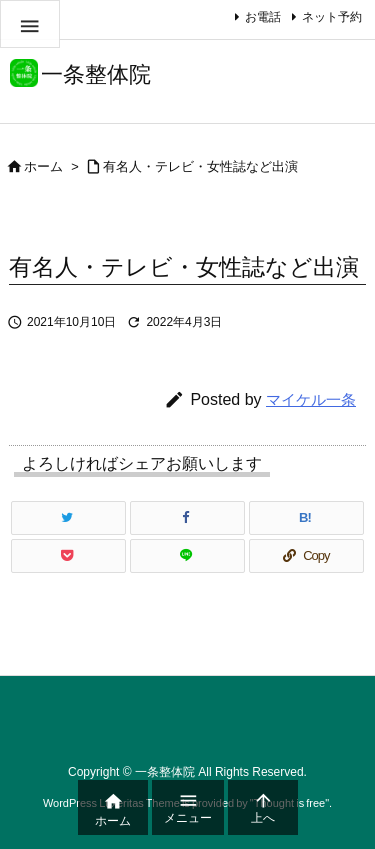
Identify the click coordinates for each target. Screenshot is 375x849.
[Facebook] (187, 518)
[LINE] (187, 556)
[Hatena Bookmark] (306, 518)
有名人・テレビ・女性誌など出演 (200, 166)
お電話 (263, 17)
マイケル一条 (311, 399)
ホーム (43, 166)
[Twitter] (68, 518)
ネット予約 (332, 17)
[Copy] (306, 556)
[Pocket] (68, 556)
